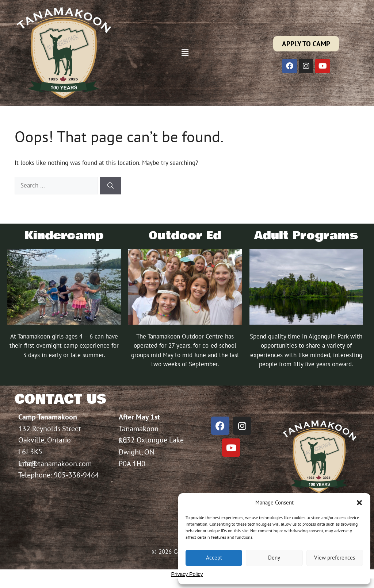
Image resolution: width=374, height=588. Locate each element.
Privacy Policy (187, 574)
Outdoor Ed (185, 236)
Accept (214, 558)
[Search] (110, 186)
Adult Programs (306, 236)
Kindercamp (64, 236)
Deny (274, 558)
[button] (359, 503)
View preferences (335, 558)
